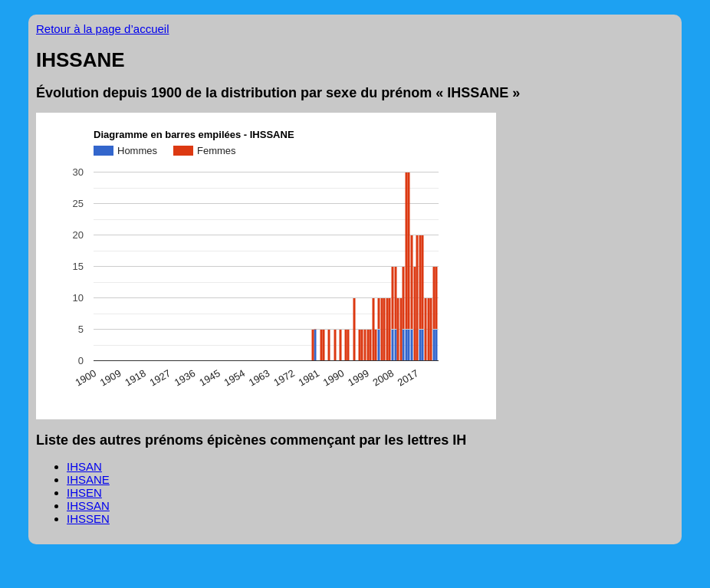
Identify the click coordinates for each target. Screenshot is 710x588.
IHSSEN (88, 519)
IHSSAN (88, 506)
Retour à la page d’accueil (102, 29)
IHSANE (88, 480)
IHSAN (84, 466)
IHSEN (84, 493)
